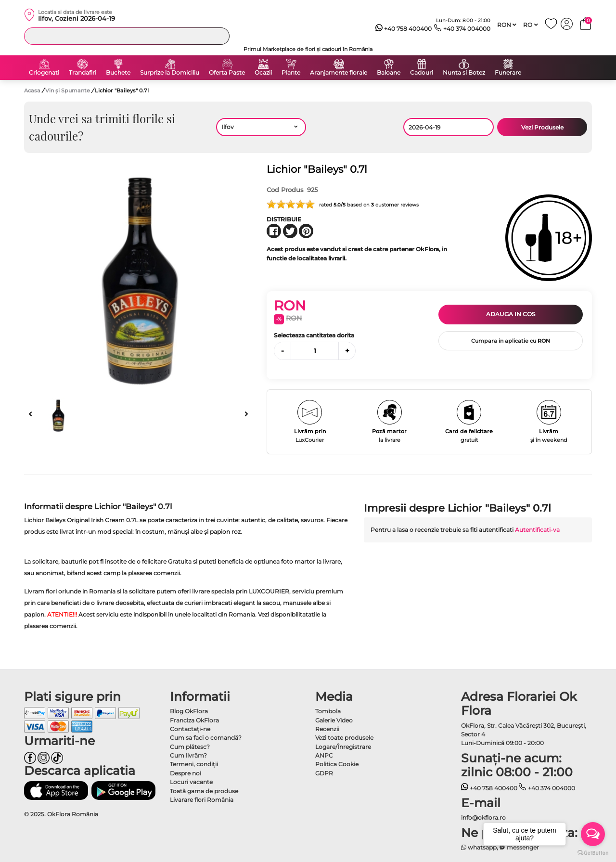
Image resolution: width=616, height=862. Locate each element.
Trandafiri (83, 73)
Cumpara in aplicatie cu (511, 341)
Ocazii (263, 73)
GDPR (324, 773)
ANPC (324, 755)
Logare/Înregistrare (343, 747)
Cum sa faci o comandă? (206, 738)
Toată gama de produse (204, 791)
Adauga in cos (511, 314)
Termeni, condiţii (194, 764)
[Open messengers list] (593, 834)
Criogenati (44, 73)
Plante (291, 73)
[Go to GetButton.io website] (593, 852)
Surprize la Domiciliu (170, 73)
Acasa (32, 90)
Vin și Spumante (68, 90)
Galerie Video (334, 720)
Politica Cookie (337, 764)
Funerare (508, 73)
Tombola (328, 711)
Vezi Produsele (542, 127)
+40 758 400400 (404, 29)
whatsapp (479, 847)
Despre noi (186, 773)
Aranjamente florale (339, 73)
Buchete (118, 73)
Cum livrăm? (188, 755)
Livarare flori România (202, 800)
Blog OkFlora (189, 711)
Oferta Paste (227, 73)
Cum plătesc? (190, 747)
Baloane (389, 73)
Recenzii (327, 729)
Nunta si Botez (464, 73)
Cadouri (422, 73)
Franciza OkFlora (194, 720)
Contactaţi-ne (190, 729)
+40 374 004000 (462, 29)
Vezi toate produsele (344, 738)
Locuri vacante (191, 782)
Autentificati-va (537, 530)
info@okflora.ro (483, 817)
